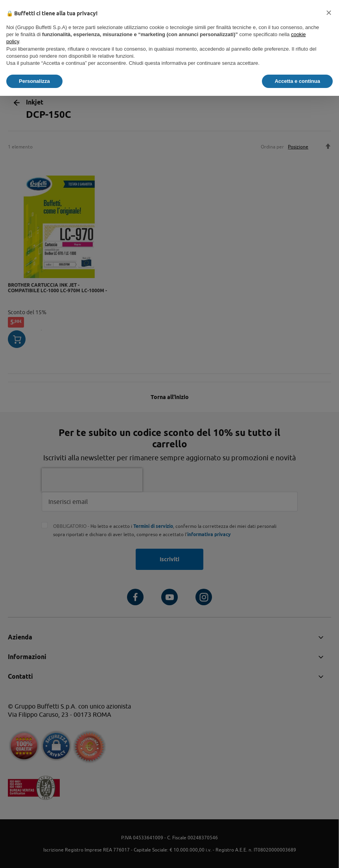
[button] (329, 13)
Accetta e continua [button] (297, 81)
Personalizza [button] (34, 81)
